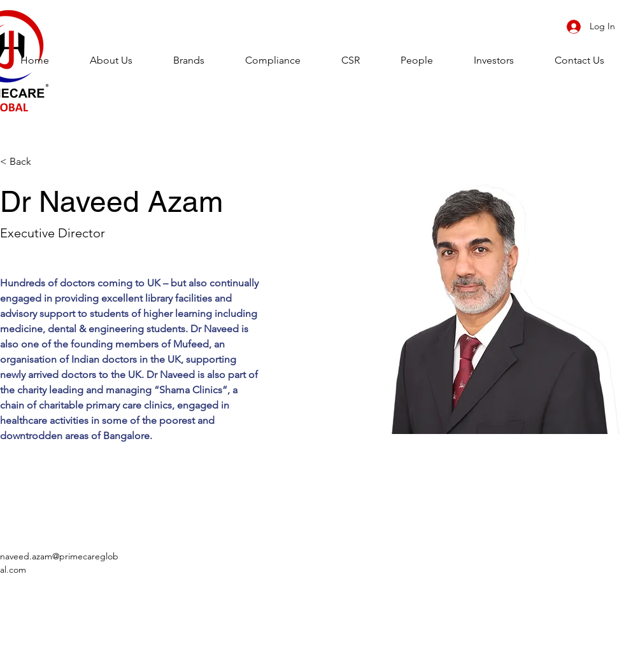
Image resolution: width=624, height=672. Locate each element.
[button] (189, 60)
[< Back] (25, 162)
